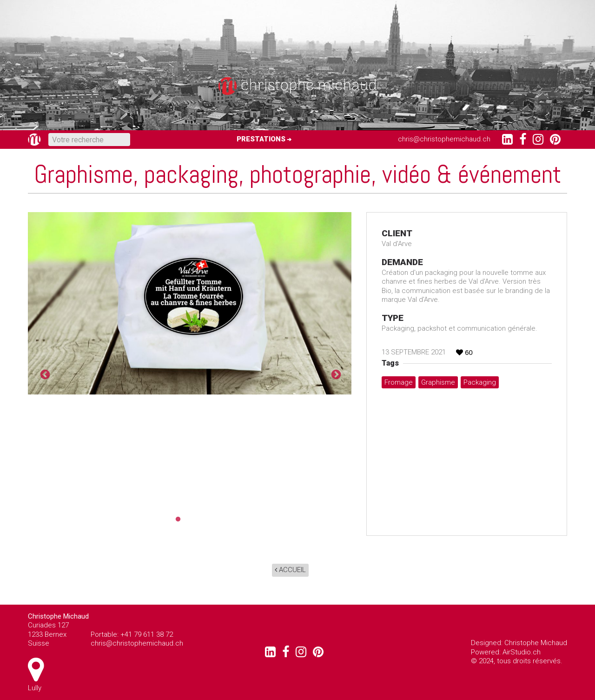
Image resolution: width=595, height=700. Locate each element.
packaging (480, 382)
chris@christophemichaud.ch (444, 139)
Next (335, 374)
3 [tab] (204, 520)
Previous (44, 374)
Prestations (261, 139)
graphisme (438, 382)
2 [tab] (190, 520)
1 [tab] (176, 520)
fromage (399, 382)
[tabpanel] (190, 303)
